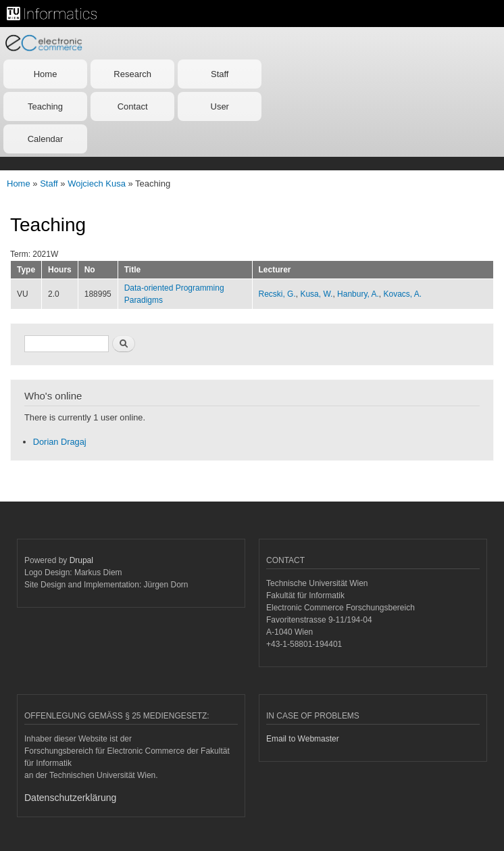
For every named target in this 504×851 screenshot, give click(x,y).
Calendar (46, 139)
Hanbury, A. (358, 294)
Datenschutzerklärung (70, 798)
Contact (133, 106)
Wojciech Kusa (97, 184)
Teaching (45, 106)
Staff (220, 74)
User (220, 106)
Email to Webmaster (303, 739)
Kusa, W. (316, 294)
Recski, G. (277, 294)
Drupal (81, 560)
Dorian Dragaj (60, 442)
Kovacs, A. (403, 294)
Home (46, 74)
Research (132, 74)
